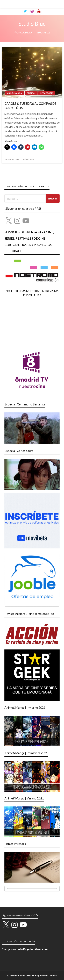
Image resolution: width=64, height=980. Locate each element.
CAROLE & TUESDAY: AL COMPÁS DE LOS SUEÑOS (30, 106)
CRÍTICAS (31, 93)
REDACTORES (47, 93)
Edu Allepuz (29, 159)
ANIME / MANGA (15, 93)
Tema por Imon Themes (44, 976)
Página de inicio (23, 33)
